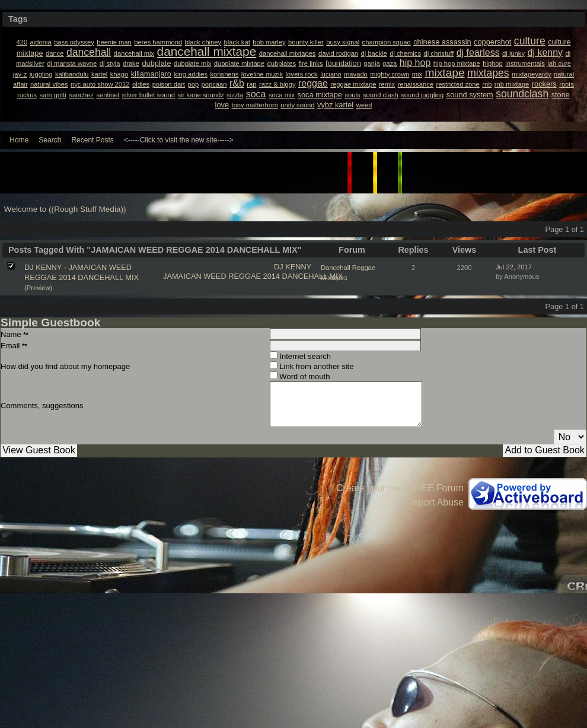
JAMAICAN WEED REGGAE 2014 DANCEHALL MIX (253, 276)
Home (19, 140)
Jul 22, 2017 (514, 267)
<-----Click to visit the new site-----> (179, 140)
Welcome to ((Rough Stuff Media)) (65, 209)
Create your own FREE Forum (400, 488)
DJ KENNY (293, 267)
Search (50, 140)
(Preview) (38, 288)
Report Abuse (435, 502)
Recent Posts (92, 140)
